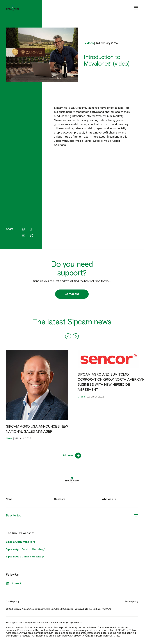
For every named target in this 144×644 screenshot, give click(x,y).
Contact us (72, 294)
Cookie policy (12, 602)
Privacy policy (132, 602)
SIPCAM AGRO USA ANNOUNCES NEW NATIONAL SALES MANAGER (37, 429)
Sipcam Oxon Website (20, 542)
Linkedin (14, 584)
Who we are (109, 499)
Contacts (59, 499)
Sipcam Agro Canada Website (25, 557)
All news (72, 456)
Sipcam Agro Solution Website (25, 549)
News (9, 499)
